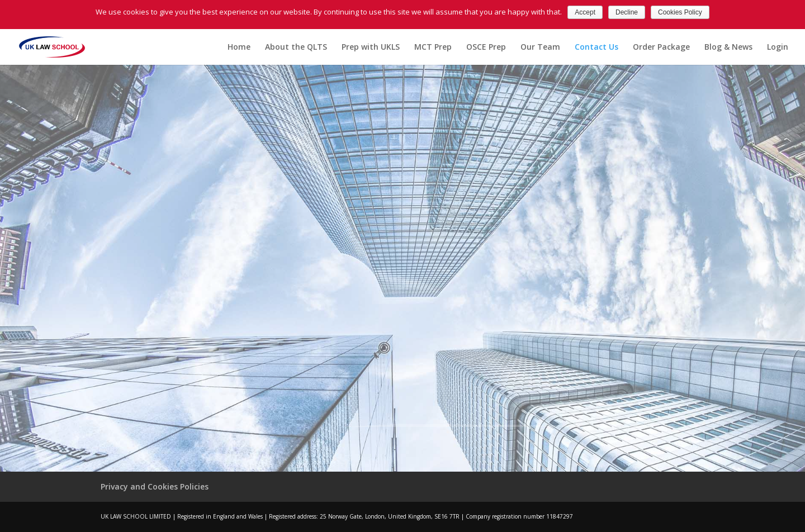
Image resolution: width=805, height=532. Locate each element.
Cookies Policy (680, 12)
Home (239, 47)
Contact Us (596, 47)
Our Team (540, 47)
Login (778, 47)
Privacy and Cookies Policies (155, 486)
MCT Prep (433, 47)
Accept (585, 12)
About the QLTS (296, 47)
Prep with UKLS (371, 47)
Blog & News (728, 47)
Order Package (661, 47)
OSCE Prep (486, 47)
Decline (627, 12)
